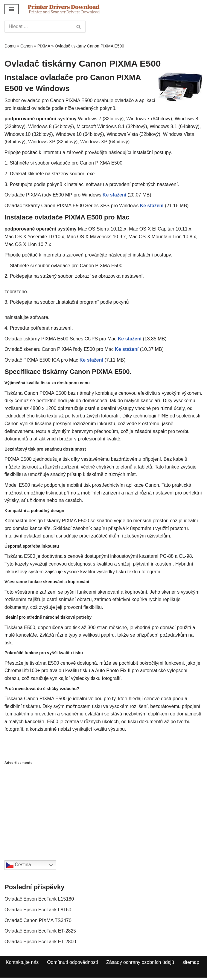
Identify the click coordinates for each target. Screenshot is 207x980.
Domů (10, 46)
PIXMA (44, 46)
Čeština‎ (19, 865)
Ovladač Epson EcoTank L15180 (39, 899)
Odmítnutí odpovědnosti (72, 962)
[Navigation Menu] (12, 9)
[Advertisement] (103, 807)
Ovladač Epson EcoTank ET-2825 (40, 931)
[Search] (38, 27)
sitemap (191, 962)
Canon (26, 46)
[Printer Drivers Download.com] (64, 9)
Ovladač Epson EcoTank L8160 (38, 910)
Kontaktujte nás (22, 962)
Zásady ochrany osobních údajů (140, 962)
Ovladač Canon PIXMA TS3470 (38, 920)
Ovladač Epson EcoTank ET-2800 (40, 942)
